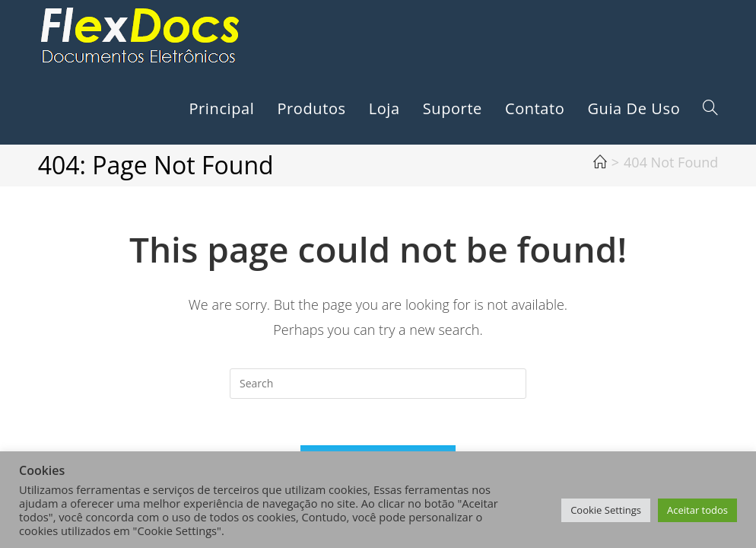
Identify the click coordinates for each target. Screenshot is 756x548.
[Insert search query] (378, 384)
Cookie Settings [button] (606, 510)
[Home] (600, 162)
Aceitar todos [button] (697, 510)
